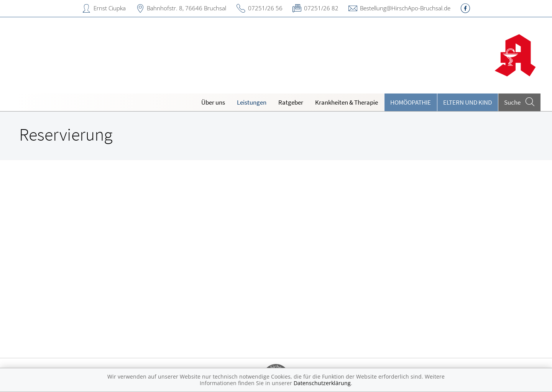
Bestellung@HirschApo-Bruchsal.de (405, 8)
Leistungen (252, 102)
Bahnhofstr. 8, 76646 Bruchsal (186, 8)
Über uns (213, 102)
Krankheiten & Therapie (347, 102)
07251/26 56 (265, 8)
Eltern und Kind (467, 102)
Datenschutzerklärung (322, 383)
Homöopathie (411, 102)
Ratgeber (291, 102)
